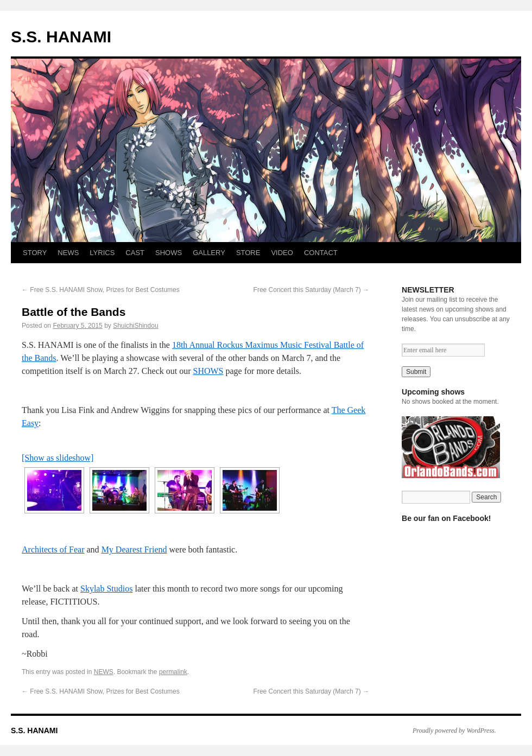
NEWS (68, 253)
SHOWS (169, 253)
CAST (135, 253)
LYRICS (102, 253)
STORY (35, 253)
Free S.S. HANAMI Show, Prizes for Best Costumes (101, 290)
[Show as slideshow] (58, 458)
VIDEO (282, 253)
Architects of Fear (53, 549)
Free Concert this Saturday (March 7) (311, 290)
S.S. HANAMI (61, 37)
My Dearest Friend (134, 549)
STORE (248, 253)
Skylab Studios (106, 589)
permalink (173, 672)
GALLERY (209, 253)
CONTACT (321, 253)
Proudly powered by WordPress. (454, 730)
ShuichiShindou (135, 326)
